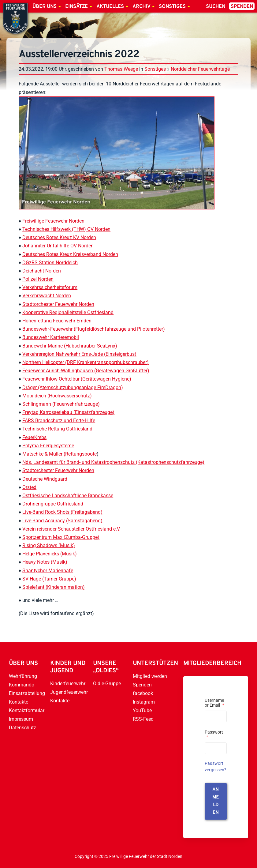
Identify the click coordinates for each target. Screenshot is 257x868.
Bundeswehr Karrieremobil (51, 337)
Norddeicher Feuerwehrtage (200, 69)
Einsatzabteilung (27, 693)
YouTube (142, 710)
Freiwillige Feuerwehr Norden (53, 221)
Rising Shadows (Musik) (49, 545)
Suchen (216, 7)
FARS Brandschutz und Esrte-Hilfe (59, 421)
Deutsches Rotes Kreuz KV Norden (59, 237)
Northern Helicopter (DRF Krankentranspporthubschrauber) (86, 362)
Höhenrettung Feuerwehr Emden (57, 321)
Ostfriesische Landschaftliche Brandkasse (68, 496)
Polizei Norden (38, 279)
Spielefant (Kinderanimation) (54, 587)
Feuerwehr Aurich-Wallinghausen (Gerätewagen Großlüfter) (86, 371)
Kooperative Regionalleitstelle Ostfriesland (68, 312)
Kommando (22, 685)
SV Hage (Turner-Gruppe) (49, 579)
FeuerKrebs (34, 437)
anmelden (216, 801)
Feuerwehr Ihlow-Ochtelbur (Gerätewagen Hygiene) (77, 379)
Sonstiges (172, 7)
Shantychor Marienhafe (48, 571)
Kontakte (19, 702)
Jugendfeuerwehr (69, 692)
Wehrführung (23, 676)
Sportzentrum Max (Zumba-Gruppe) (61, 537)
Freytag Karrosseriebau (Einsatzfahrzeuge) (68, 412)
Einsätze (76, 7)
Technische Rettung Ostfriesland (57, 429)
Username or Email (214, 703)
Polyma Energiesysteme (48, 446)
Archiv (141, 7)
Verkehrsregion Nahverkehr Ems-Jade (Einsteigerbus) (79, 354)
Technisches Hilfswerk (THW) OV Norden (66, 229)
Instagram (144, 702)
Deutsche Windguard (45, 479)
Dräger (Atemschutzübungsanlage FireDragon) (73, 387)
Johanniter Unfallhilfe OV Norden (58, 246)
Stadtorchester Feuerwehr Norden (58, 304)
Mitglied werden (150, 676)
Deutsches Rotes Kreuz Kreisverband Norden (70, 254)
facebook (143, 693)
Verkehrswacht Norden (47, 296)
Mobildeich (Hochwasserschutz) (57, 396)
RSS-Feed (143, 719)
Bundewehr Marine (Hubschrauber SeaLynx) (70, 346)
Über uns (45, 7)
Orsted (29, 487)
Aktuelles (110, 7)
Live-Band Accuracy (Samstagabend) (62, 521)
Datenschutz (22, 728)
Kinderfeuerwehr (68, 684)
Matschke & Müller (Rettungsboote (60, 454)
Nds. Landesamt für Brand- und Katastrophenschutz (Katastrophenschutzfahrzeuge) (113, 462)
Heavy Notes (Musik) (45, 562)
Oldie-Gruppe (107, 684)
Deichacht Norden (42, 271)
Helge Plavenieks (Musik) (50, 554)
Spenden (242, 7)
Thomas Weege (121, 69)
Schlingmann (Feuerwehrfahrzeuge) (61, 404)
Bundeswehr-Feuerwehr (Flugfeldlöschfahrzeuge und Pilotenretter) (94, 329)
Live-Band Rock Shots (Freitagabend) (62, 512)
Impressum (21, 719)
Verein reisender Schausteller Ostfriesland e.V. (71, 529)
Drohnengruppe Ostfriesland (53, 504)
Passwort (214, 735)
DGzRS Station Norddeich (50, 263)
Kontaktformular (27, 710)
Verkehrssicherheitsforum (50, 287)
